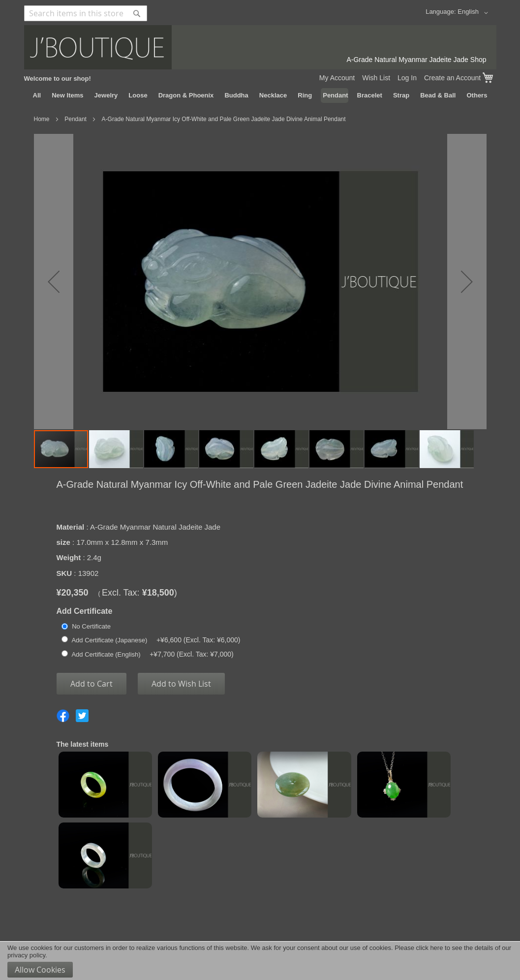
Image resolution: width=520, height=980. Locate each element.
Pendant (76, 119)
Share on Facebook (63, 716)
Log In (407, 78)
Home (42, 119)
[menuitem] (37, 95)
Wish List (376, 78)
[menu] (260, 95)
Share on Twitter (82, 716)
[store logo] (260, 47)
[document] (260, 961)
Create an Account (452, 78)
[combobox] (86, 13)
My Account (337, 78)
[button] (474, 13)
